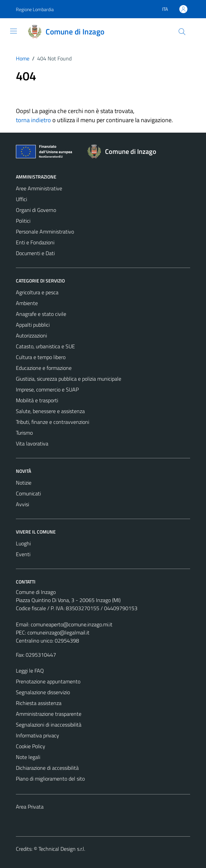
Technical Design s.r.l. (62, 849)
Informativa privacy (37, 735)
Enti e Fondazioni (35, 242)
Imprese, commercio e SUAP (47, 389)
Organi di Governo (36, 210)
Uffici (21, 199)
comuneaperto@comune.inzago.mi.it (72, 624)
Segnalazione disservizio (43, 692)
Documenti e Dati (35, 253)
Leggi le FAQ (30, 671)
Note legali (28, 757)
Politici (23, 221)
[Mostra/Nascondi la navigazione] (14, 31)
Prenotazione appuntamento (48, 681)
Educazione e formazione (44, 368)
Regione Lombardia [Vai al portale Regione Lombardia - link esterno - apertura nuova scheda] (35, 9)
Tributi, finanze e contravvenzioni (53, 422)
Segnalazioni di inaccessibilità (49, 725)
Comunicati (28, 493)
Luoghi (23, 543)
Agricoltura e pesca (37, 292)
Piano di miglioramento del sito (50, 779)
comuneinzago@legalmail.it (58, 632)
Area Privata (30, 807)
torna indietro (33, 120)
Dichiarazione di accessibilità (47, 768)
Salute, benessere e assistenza (50, 411)
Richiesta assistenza (39, 703)
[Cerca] (182, 32)
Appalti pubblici (33, 325)
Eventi (23, 554)
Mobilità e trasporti (37, 400)
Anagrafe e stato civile (41, 314)
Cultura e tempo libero (41, 357)
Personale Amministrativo (45, 232)
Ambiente (27, 303)
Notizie (24, 483)
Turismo (24, 433)
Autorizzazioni (31, 335)
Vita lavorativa (32, 443)
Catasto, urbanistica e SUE (45, 346)
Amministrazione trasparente (49, 714)
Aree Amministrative (39, 188)
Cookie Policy (31, 746)
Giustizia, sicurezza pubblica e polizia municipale (69, 379)
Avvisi (22, 504)
